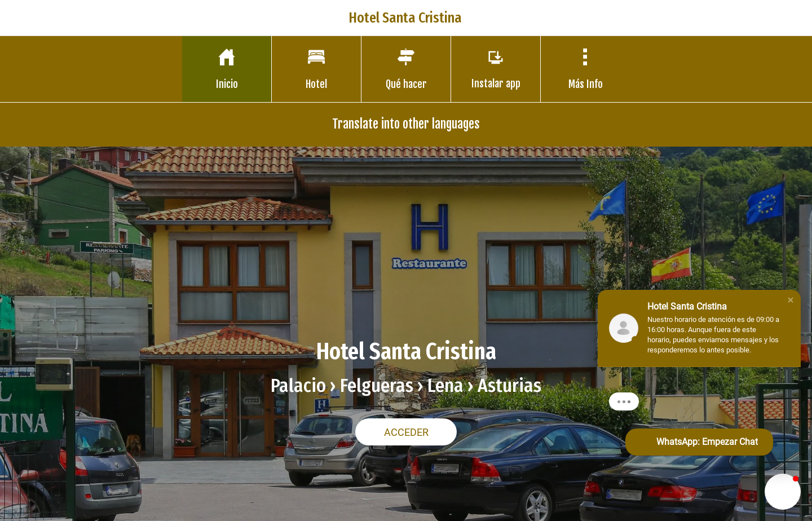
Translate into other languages (406, 124)
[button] (791, 300)
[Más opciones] (585, 69)
